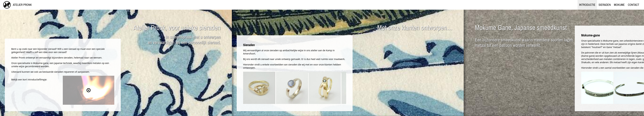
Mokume (619, 5)
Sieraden (605, 5)
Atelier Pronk (17, 5)
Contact (634, 5)
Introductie (587, 5)
